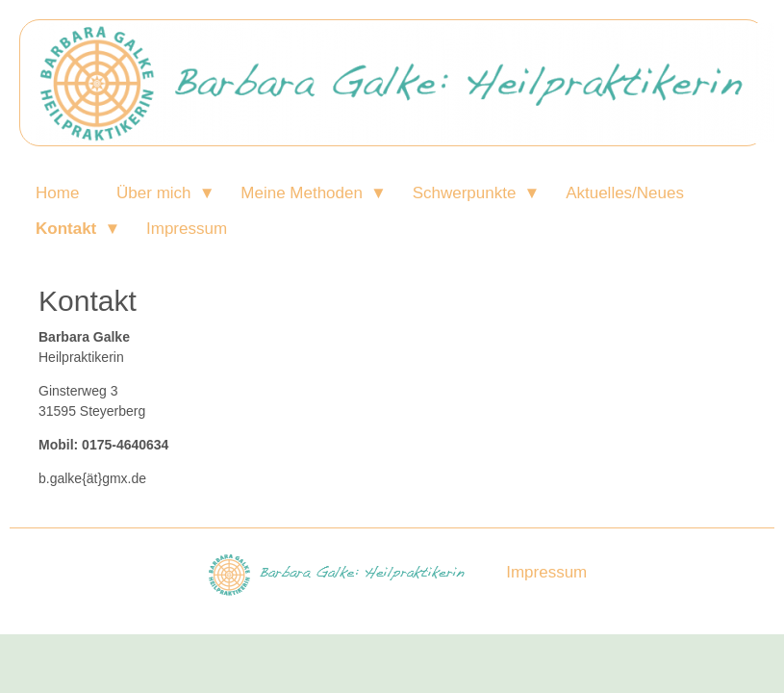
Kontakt (66, 229)
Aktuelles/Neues (625, 193)
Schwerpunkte (465, 193)
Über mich (153, 193)
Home (57, 193)
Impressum (187, 229)
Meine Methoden (302, 193)
